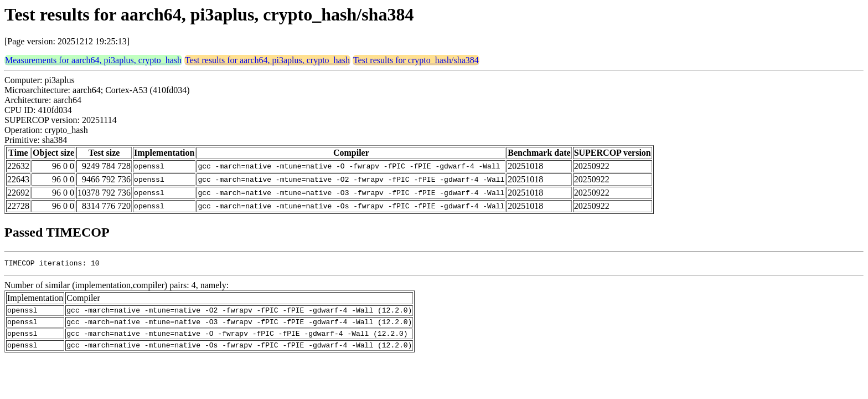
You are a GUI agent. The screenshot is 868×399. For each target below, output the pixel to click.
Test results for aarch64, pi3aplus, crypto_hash (267, 60)
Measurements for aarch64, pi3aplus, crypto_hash (93, 60)
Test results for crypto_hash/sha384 (416, 60)
